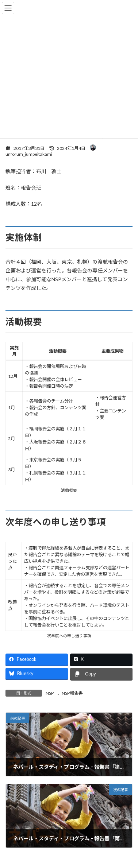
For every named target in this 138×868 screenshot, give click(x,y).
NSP (50, 693)
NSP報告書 (72, 693)
